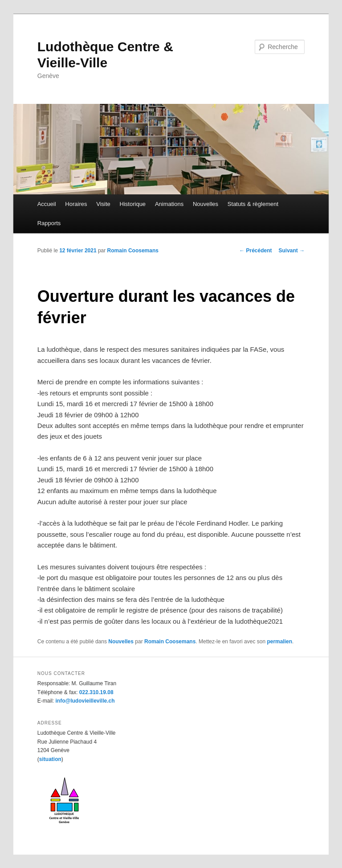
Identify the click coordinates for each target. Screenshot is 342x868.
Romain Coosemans (133, 251)
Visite (103, 204)
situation (50, 759)
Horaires (76, 204)
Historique (133, 204)
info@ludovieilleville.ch (85, 701)
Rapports (49, 223)
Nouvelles (206, 204)
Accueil (47, 204)
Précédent (255, 251)
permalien (279, 642)
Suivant (292, 251)
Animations (169, 204)
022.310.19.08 (96, 692)
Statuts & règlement (253, 204)
